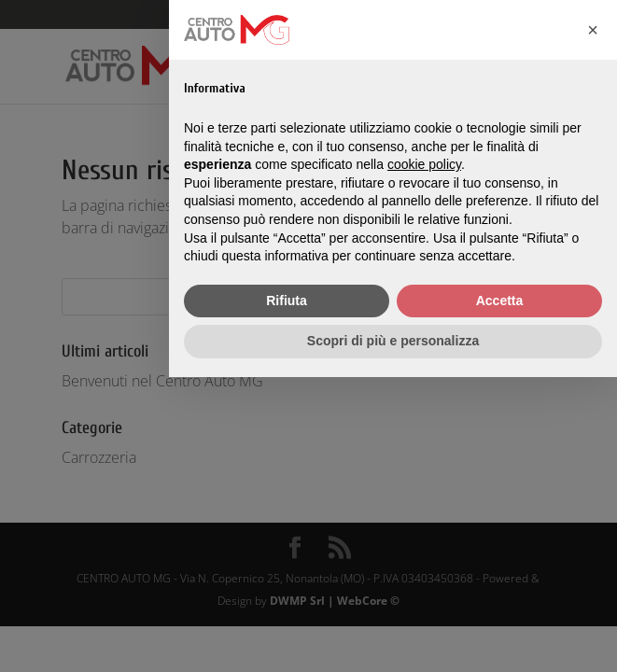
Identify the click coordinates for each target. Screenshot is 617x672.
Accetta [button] (500, 301)
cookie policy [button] (424, 164)
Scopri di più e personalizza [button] (393, 341)
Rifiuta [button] (287, 301)
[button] (593, 30)
